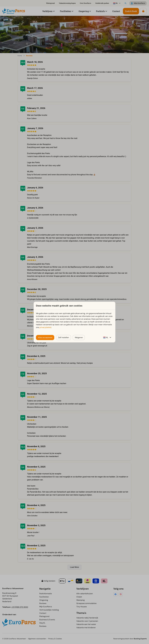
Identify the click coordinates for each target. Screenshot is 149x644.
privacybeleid (45, 327)
